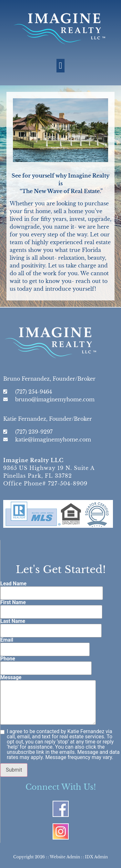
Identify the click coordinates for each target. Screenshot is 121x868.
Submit (14, 770)
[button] (60, 66)
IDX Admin (96, 857)
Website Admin (65, 857)
